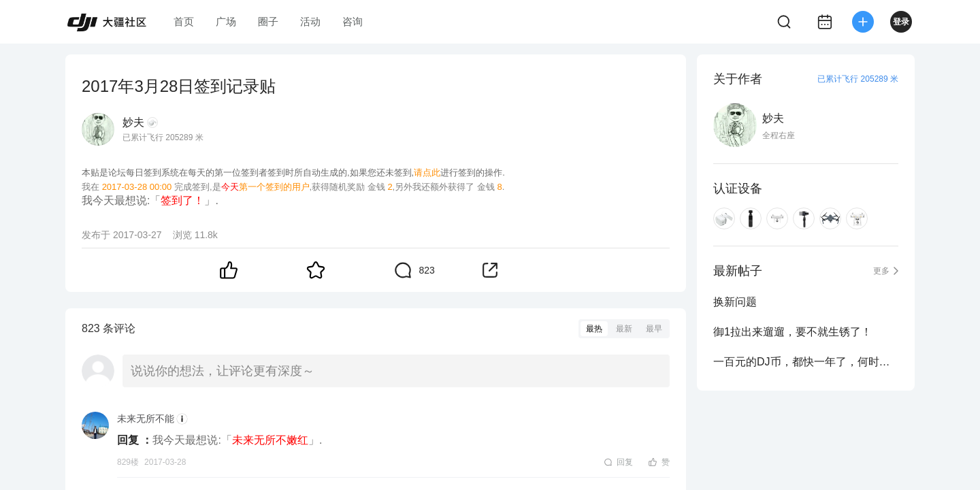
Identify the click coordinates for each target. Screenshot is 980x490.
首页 (184, 21)
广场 (226, 21)
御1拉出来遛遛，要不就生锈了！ (793, 332)
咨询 (353, 21)
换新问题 (735, 302)
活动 (310, 21)
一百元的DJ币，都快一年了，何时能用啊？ (806, 362)
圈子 (268, 21)
